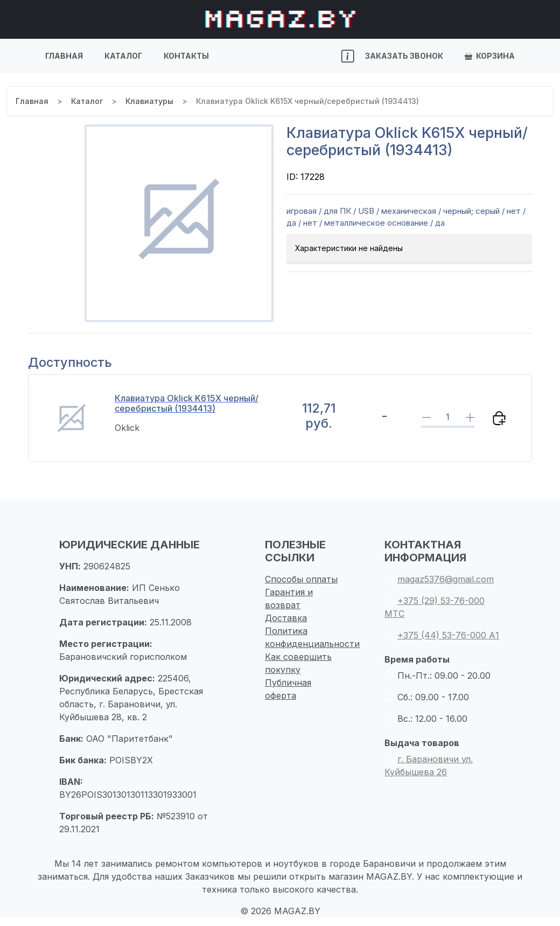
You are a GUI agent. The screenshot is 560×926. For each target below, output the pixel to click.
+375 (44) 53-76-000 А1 (442, 635)
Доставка (286, 618)
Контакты (186, 56)
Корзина (490, 56)
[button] (348, 56)
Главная (64, 56)
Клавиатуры (149, 101)
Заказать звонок (404, 56)
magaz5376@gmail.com (439, 579)
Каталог (123, 56)
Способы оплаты (301, 579)
